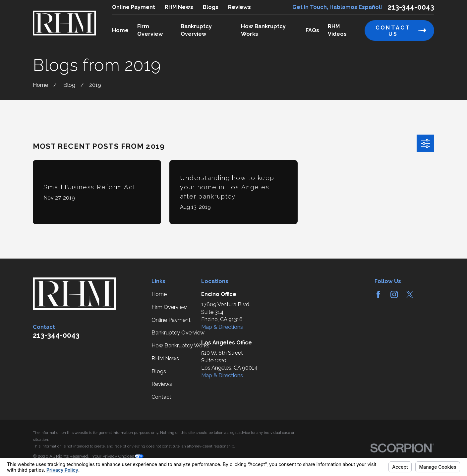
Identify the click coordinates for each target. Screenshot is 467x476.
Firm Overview (169, 307)
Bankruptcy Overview (178, 333)
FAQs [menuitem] (312, 30)
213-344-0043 (411, 7)
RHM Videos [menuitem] (337, 30)
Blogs (211, 7)
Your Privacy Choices (118, 456)
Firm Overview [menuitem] (150, 30)
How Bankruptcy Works (180, 346)
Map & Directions (222, 327)
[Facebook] (378, 295)
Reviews (239, 7)
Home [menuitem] (120, 30)
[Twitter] (410, 295)
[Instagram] (394, 295)
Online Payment (134, 7)
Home (159, 294)
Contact (161, 397)
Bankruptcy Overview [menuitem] (196, 30)
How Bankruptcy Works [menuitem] (263, 30)
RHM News (179, 7)
